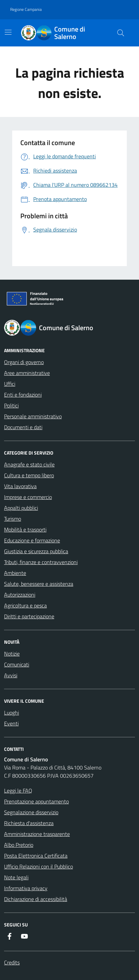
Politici (11, 405)
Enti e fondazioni (23, 395)
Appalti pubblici (21, 508)
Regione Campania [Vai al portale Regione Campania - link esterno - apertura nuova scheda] (26, 9)
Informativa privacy (26, 888)
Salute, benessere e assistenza (39, 584)
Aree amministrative (27, 373)
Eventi (11, 723)
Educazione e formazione (32, 540)
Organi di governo (24, 362)
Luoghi (12, 713)
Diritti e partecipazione (29, 616)
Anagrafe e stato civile (29, 464)
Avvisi (11, 675)
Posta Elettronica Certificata (36, 856)
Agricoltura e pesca (25, 605)
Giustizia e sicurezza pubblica (36, 551)
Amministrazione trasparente (37, 834)
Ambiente (15, 573)
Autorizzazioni (20, 595)
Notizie (12, 654)
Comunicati (17, 664)
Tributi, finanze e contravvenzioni (41, 562)
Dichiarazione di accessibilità (36, 899)
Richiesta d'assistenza (29, 823)
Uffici (10, 384)
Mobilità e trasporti (25, 529)
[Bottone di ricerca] (121, 33)
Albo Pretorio (19, 845)
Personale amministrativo (33, 416)
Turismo (13, 519)
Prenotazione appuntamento (36, 801)
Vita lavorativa (20, 486)
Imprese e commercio (28, 497)
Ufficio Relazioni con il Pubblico (38, 866)
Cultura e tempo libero (29, 475)
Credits (12, 962)
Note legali (16, 877)
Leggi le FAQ (18, 791)
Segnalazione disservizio (31, 812)
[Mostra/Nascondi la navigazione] (8, 32)
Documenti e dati (23, 427)
